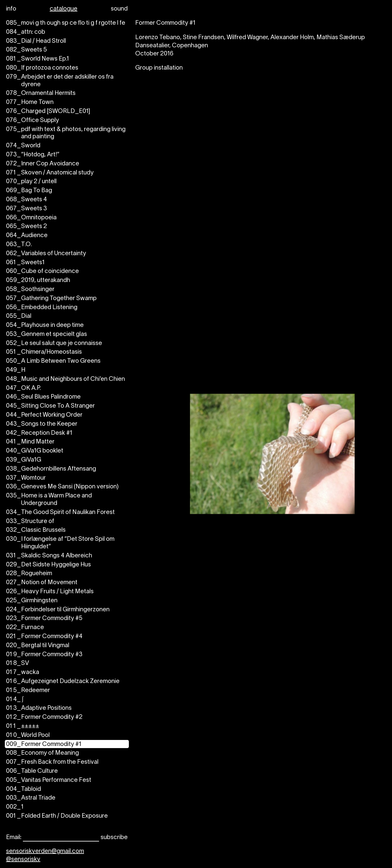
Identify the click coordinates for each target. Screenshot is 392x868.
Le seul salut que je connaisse (54, 344)
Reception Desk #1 (39, 433)
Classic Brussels (36, 530)
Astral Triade (31, 798)
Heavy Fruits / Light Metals (50, 592)
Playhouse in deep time (45, 326)
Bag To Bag (29, 191)
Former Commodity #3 (44, 655)
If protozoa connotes (42, 68)
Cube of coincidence (42, 272)
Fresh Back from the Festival (52, 762)
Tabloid (23, 790)
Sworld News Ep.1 (37, 59)
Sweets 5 (26, 50)
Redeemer (28, 691)
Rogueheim (29, 574)
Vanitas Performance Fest (49, 780)
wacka (23, 673)
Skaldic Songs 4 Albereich (49, 556)
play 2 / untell (31, 182)
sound (119, 9)
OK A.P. (23, 389)
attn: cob (26, 32)
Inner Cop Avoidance (43, 164)
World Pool (28, 736)
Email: (14, 838)
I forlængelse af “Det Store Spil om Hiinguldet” (60, 543)
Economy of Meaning (42, 753)
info (11, 9)
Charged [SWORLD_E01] (48, 112)
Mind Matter (30, 442)
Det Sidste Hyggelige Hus (48, 565)
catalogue (64, 9)
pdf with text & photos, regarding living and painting (66, 133)
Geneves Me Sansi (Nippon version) (62, 487)
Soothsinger (30, 290)
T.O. (19, 245)
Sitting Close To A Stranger (50, 406)
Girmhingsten (32, 601)
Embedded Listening (42, 308)
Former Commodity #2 (44, 718)
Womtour (26, 478)
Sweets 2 (26, 227)
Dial (19, 316)
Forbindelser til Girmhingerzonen (58, 610)
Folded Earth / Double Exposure (57, 816)
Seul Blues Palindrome (43, 397)
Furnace (25, 628)
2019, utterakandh (38, 281)
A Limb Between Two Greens (53, 361)
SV (17, 664)
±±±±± (23, 727)
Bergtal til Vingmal (38, 646)
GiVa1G (24, 460)
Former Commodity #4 (44, 637)
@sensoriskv (23, 860)
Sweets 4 (26, 200)
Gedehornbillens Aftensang (51, 469)
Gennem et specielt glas (47, 335)
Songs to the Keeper (42, 424)
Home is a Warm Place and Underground (49, 500)
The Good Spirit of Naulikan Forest (60, 513)
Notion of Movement (42, 583)
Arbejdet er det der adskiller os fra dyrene (60, 81)
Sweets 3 (26, 209)
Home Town (30, 103)
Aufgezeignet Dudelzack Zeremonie (63, 682)
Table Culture (32, 771)
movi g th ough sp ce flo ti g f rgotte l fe (66, 23)
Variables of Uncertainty (46, 254)
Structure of (30, 522)
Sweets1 (25, 263)
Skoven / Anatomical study (50, 173)
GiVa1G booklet (35, 451)
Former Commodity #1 (44, 745)
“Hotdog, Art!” (33, 155)
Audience (27, 236)
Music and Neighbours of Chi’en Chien (65, 379)
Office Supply (33, 121)
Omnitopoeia (31, 218)
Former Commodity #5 (44, 619)
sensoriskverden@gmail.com (45, 851)
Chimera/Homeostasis (44, 352)
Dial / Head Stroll (36, 41)
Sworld (23, 146)
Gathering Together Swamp (51, 299)
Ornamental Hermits (41, 94)
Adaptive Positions (39, 708)
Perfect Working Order (44, 415)
